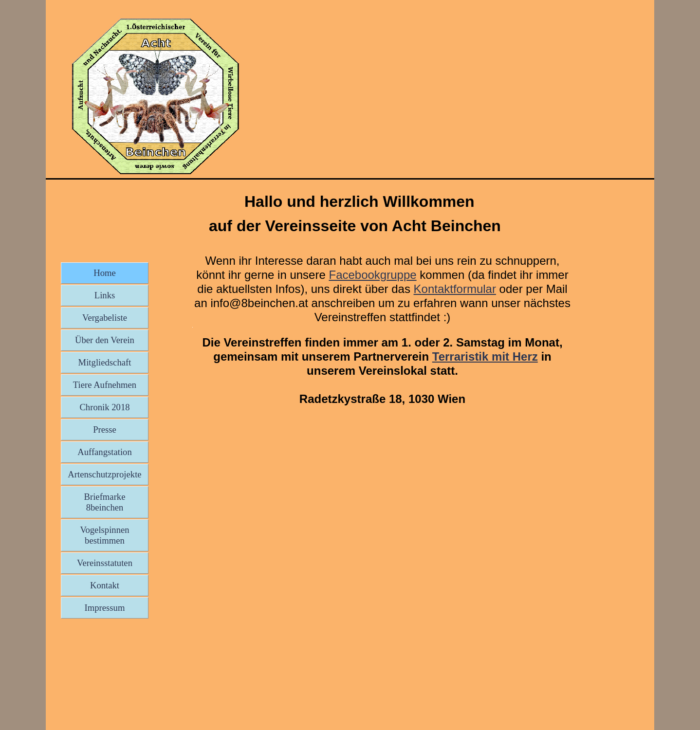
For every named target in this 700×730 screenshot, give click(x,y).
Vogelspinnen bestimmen (104, 535)
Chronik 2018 (104, 407)
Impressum (105, 608)
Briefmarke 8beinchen (105, 502)
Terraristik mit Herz (485, 356)
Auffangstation (105, 452)
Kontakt (105, 585)
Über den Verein (105, 340)
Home (105, 273)
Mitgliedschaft (105, 362)
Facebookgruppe (372, 275)
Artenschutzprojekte (104, 474)
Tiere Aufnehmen (105, 385)
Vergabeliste (105, 318)
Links (105, 295)
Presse (105, 429)
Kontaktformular (455, 289)
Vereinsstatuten (105, 563)
